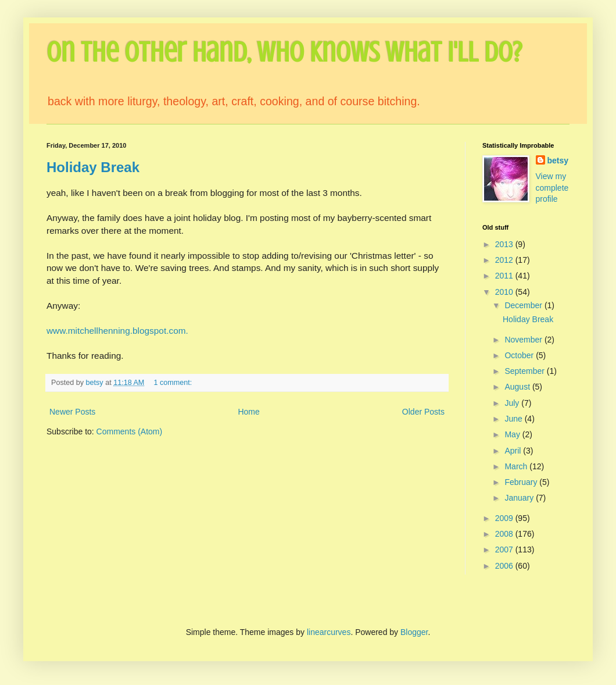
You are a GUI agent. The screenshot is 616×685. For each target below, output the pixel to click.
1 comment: (173, 383)
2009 (505, 518)
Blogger (414, 632)
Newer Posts (72, 412)
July (513, 403)
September (525, 371)
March (517, 466)
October (520, 355)
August (518, 387)
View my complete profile (552, 188)
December (524, 305)
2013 (505, 244)
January (520, 498)
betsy (558, 160)
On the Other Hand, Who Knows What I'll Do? (284, 52)
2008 (505, 534)
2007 (505, 550)
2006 (505, 566)
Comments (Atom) (130, 431)
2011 (505, 276)
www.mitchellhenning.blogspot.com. (117, 331)
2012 (505, 260)
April (514, 451)
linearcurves (329, 632)
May (513, 434)
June (514, 419)
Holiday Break (93, 167)
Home (248, 412)
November (524, 340)
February (522, 482)
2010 (505, 292)
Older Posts (423, 412)
